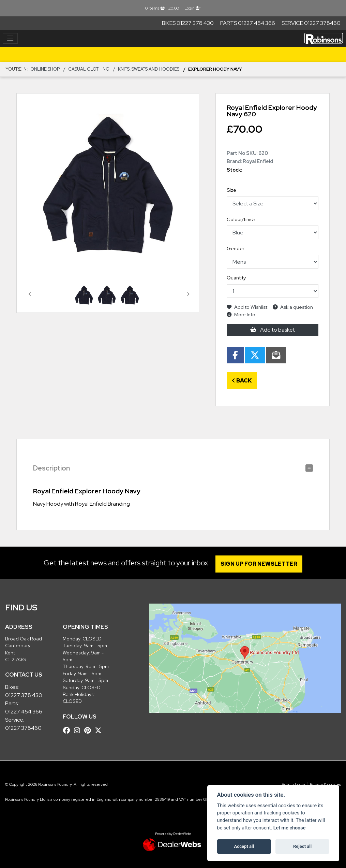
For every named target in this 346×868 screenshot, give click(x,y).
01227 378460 (23, 728)
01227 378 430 (24, 695)
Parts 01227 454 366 (248, 23)
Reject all (302, 846)
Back (242, 381)
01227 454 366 (24, 712)
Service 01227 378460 (311, 23)
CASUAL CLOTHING (89, 69)
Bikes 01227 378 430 (188, 23)
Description (51, 468)
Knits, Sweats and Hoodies (149, 69)
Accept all (244, 846)
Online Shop (45, 69)
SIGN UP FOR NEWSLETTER (260, 564)
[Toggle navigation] (10, 39)
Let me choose (290, 828)
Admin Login (293, 784)
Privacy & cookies (325, 784)
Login (193, 8)
